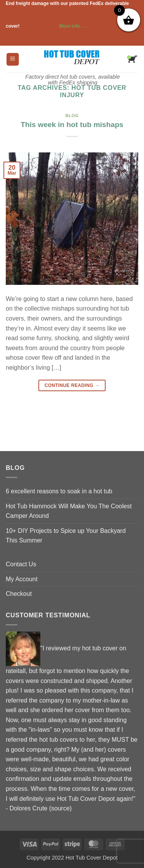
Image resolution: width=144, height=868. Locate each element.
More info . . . (54, 26)
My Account (22, 579)
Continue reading (72, 386)
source (60, 808)
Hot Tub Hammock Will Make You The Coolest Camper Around (69, 511)
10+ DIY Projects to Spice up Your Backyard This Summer (66, 536)
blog (72, 116)
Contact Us (21, 564)
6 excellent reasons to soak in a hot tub (59, 491)
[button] (13, 59)
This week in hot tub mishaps (72, 125)
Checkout (19, 594)
